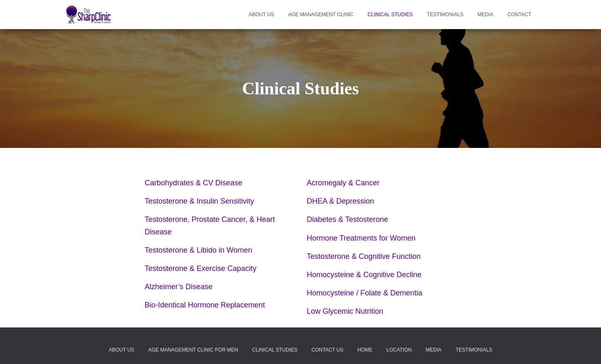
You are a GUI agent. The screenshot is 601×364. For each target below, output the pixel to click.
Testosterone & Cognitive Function (364, 256)
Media (485, 15)
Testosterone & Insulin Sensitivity (199, 201)
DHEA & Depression (340, 201)
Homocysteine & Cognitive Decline (364, 275)
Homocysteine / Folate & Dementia (365, 293)
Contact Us (327, 350)
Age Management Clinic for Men (193, 350)
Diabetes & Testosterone (347, 219)
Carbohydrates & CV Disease (193, 183)
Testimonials (445, 15)
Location (399, 350)
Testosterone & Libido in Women (198, 250)
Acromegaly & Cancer (343, 183)
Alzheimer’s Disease (179, 287)
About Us (261, 15)
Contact (519, 15)
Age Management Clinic (321, 15)
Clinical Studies (390, 15)
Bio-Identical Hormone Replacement (205, 305)
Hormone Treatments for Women (361, 238)
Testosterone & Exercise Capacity (201, 268)
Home (365, 350)
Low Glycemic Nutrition (345, 311)
